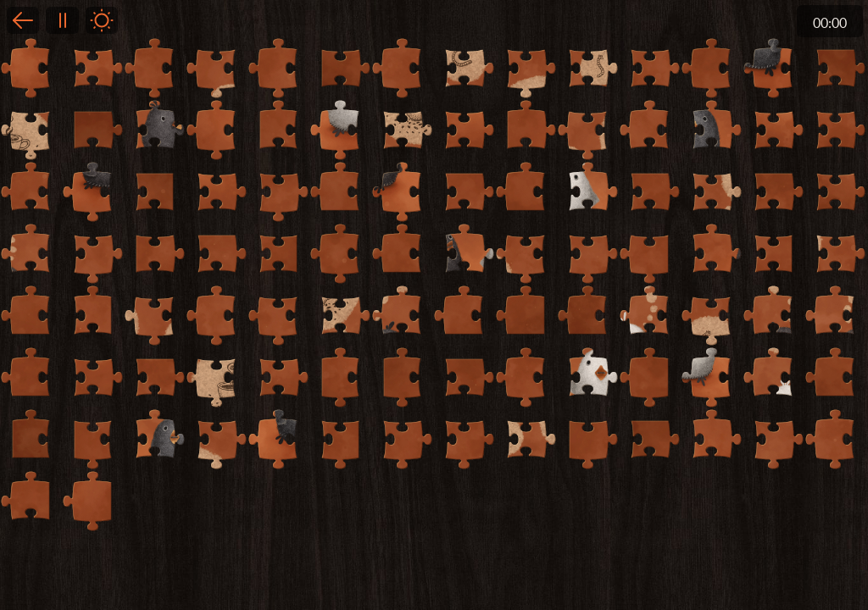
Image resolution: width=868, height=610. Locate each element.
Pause (62, 20)
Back (23, 20)
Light (102, 20)
